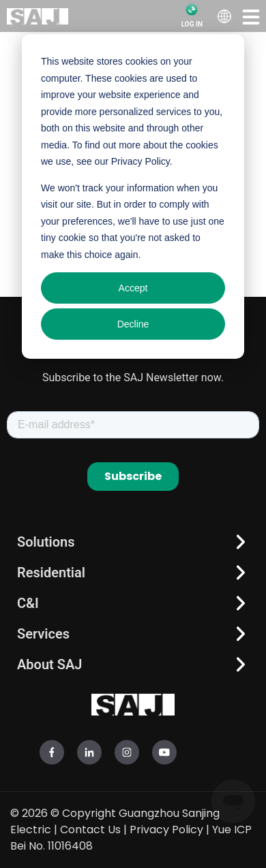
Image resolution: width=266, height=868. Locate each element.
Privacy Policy (166, 830)
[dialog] (133, 196)
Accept (133, 288)
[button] (251, 16)
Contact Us (90, 830)
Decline (133, 324)
